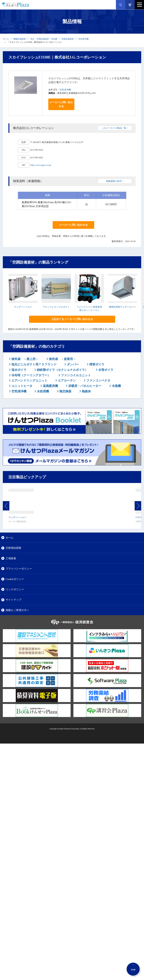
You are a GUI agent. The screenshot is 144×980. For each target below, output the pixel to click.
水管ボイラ (105, 370)
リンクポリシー (15, 589)
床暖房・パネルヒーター (84, 386)
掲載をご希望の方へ (17, 610)
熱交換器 (65, 391)
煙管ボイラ (96, 364)
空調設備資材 (68, 39)
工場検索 (11, 558)
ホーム (6, 39)
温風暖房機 (50, 386)
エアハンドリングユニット (29, 380)
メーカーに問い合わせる (61, 104)
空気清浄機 (83, 39)
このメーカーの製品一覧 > (115, 128)
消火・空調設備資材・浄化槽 (44, 39)
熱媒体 (86, 391)
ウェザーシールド (23, 307)
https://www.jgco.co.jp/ (41, 165)
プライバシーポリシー (19, 569)
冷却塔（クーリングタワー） (31, 375)
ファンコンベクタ (98, 380)
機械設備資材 (20, 39)
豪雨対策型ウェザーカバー (122, 307)
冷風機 (116, 386)
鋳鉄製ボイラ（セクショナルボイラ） (62, 370)
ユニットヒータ (22, 386)
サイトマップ (13, 600)
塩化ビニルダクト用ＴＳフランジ (34, 364)
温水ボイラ (19, 370)
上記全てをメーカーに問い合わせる (72, 319)
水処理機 (43, 391)
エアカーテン (66, 380)
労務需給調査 (13, 548)
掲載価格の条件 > (115, 181)
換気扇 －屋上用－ (25, 359)
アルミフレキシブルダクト (56, 307)
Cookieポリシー (15, 579)
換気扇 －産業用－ (62, 359)
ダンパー (72, 364)
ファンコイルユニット (75, 375)
